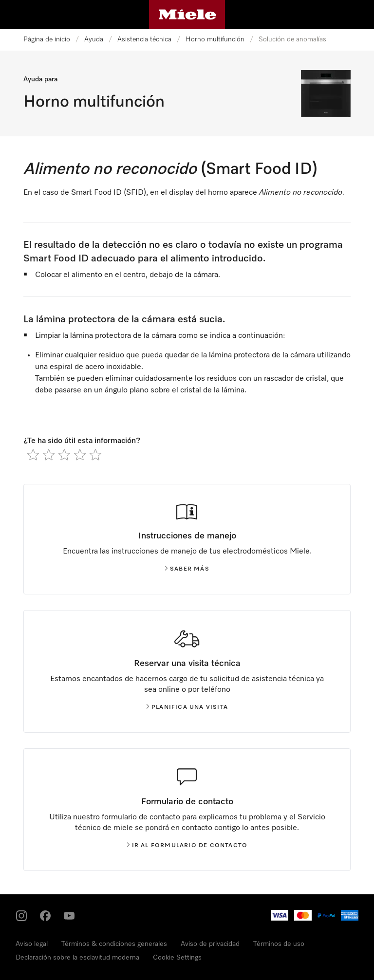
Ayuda (94, 39)
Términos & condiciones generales (114, 944)
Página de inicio (47, 39)
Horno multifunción (215, 39)
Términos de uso (279, 944)
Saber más (187, 569)
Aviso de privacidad (210, 944)
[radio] (33, 455)
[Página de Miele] (187, 15)
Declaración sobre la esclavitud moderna (77, 958)
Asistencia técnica (144, 39)
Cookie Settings (177, 958)
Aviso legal (32, 944)
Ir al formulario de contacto (187, 846)
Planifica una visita (187, 707)
